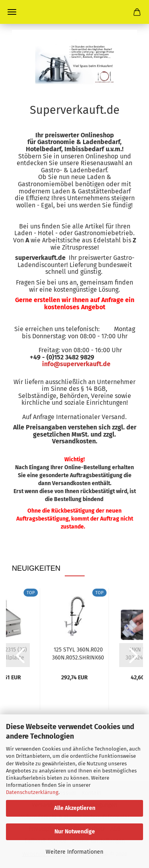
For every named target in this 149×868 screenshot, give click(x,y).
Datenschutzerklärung (32, 792)
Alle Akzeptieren (75, 808)
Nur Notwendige (75, 832)
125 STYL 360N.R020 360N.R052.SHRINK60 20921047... (78, 653)
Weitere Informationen (74, 852)
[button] (18, 655)
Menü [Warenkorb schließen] (12, 12)
